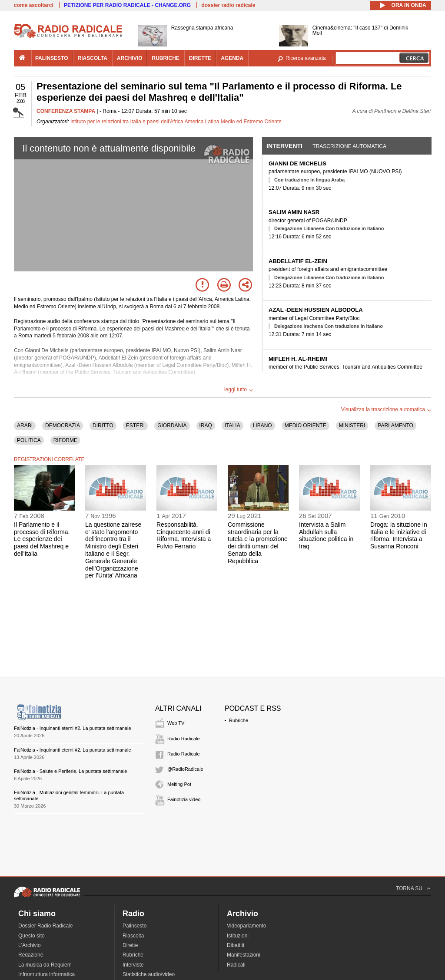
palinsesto (52, 58)
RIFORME (65, 440)
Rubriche (239, 720)
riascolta (93, 58)
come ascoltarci (34, 5)
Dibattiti (236, 945)
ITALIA (232, 426)
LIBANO (262, 426)
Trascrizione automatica (349, 146)
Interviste (133, 965)
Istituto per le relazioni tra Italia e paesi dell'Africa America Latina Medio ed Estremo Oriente (176, 122)
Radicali (236, 965)
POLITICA (29, 440)
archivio (130, 58)
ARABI (25, 426)
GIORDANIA (172, 426)
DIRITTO (103, 426)
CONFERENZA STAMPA (66, 111)
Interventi (284, 146)
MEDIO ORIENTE (306, 426)
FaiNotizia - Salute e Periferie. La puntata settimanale (70, 771)
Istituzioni (238, 936)
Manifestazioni (244, 955)
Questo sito (32, 936)
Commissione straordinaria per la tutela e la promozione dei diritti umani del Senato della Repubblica (258, 543)
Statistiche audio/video (149, 974)
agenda (232, 58)
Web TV (176, 723)
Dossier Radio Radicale (45, 926)
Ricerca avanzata (306, 58)
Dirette (130, 945)
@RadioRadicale (185, 769)
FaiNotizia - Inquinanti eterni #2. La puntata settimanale (73, 728)
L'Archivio (30, 945)
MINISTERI (352, 426)
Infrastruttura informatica (46, 974)
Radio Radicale (184, 739)
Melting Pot (179, 784)
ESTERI (135, 426)
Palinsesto (134, 926)
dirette (200, 58)
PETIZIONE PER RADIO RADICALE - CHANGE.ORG (127, 5)
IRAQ (206, 426)
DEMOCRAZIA (63, 426)
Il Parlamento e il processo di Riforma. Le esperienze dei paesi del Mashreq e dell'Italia (42, 539)
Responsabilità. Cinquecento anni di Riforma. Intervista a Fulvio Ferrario (184, 535)
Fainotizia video (184, 799)
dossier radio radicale (228, 5)
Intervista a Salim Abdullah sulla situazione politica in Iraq (326, 535)
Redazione (31, 955)
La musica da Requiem (45, 965)
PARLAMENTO (395, 426)
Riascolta (133, 936)
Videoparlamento (247, 926)
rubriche (165, 58)
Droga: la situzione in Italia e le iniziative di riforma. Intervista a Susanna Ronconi (399, 535)
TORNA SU (409, 888)
